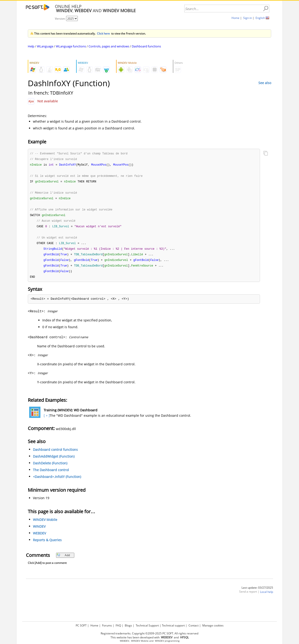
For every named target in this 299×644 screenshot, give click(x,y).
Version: (61, 19)
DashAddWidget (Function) (54, 461)
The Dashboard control (51, 474)
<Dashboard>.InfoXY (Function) (57, 481)
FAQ (118, 625)
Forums (107, 625)
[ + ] (46, 420)
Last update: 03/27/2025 (257, 592)
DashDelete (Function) (50, 468)
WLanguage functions (71, 46)
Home (235, 18)
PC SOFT (81, 625)
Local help (267, 596)
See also (265, 83)
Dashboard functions (146, 46)
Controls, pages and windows (109, 46)
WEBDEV (39, 538)
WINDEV (39, 531)
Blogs (128, 625)
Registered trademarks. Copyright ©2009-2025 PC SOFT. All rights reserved (149, 633)
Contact (194, 625)
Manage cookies (213, 625)
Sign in (247, 18)
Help (31, 46)
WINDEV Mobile (45, 524)
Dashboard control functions (55, 454)
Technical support (173, 625)
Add (63, 560)
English (260, 18)
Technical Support (147, 625)
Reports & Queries (47, 544)
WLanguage (45, 46)
